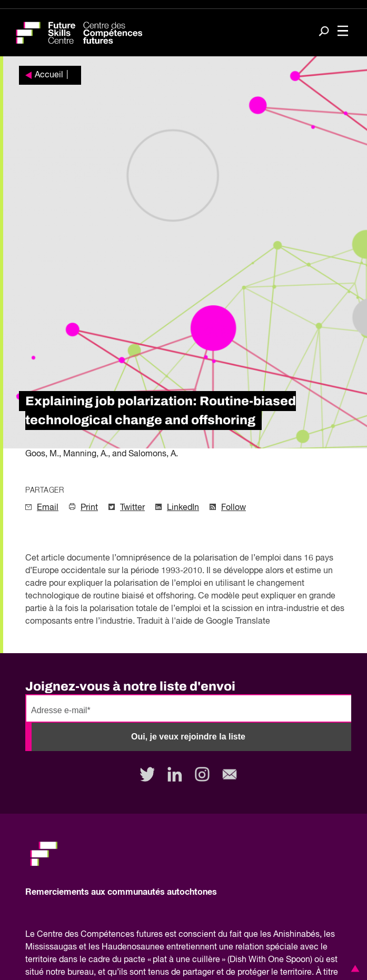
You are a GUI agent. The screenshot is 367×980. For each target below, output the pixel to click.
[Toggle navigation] (343, 32)
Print (89, 508)
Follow (234, 508)
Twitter (132, 508)
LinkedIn (183, 508)
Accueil (49, 75)
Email (48, 508)
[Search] (324, 32)
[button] (353, 968)
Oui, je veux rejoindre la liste (188, 737)
